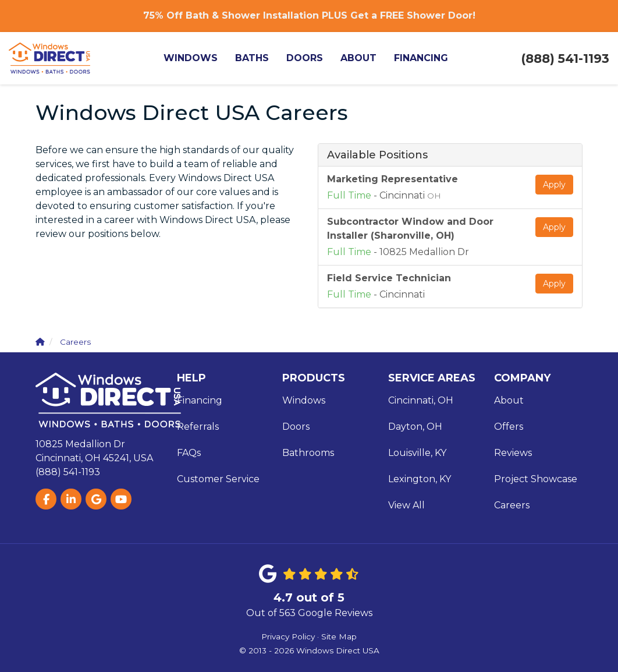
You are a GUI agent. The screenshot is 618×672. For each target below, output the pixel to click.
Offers (509, 427)
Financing (200, 400)
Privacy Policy (288, 636)
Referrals (198, 427)
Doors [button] (305, 58)
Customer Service (218, 479)
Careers (512, 505)
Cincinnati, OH (421, 400)
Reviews (513, 453)
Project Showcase (536, 479)
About (509, 400)
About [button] (358, 58)
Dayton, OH (415, 427)
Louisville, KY (417, 453)
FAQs (189, 453)
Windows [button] (191, 58)
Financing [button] (421, 58)
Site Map (339, 636)
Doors (296, 427)
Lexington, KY (420, 479)
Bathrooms (308, 453)
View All (406, 505)
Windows (304, 400)
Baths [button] (252, 58)
